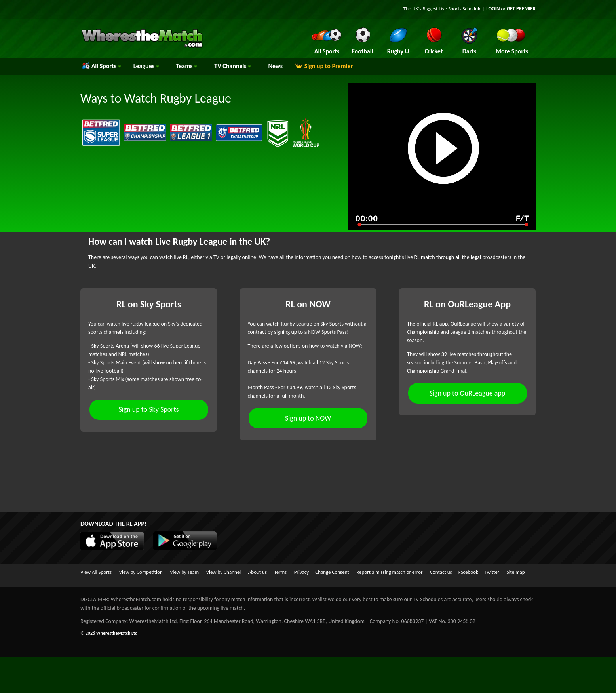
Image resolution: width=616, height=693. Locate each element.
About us (258, 572)
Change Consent (332, 572)
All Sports (102, 66)
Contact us (441, 572)
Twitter (492, 572)
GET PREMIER (521, 9)
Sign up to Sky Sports (148, 409)
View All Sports (96, 572)
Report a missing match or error (389, 572)
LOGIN (493, 9)
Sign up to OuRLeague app (468, 393)
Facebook (468, 572)
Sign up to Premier (324, 66)
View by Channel (224, 572)
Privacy (302, 572)
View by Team (184, 572)
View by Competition (141, 572)
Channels (233, 66)
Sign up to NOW (308, 418)
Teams (187, 66)
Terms (281, 572)
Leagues (146, 66)
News (275, 66)
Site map (516, 572)
